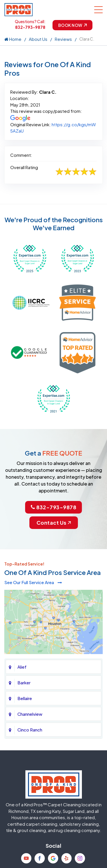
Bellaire (25, 698)
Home (13, 39)
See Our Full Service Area (33, 582)
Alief (22, 667)
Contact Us (54, 523)
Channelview (30, 714)
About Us (38, 39)
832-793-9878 (30, 27)
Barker (24, 682)
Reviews (63, 39)
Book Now (72, 25)
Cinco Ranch (30, 730)
